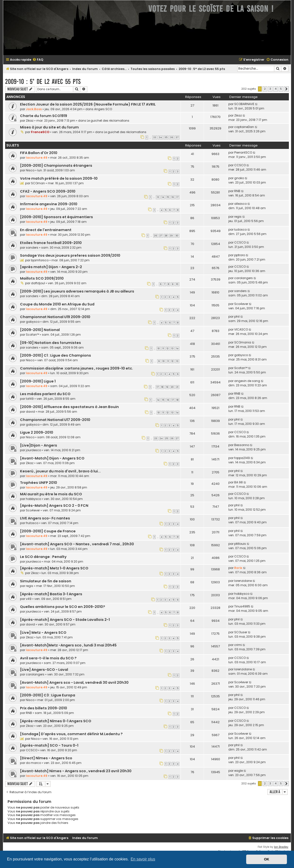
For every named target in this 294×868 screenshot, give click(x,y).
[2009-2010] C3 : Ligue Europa (48, 695)
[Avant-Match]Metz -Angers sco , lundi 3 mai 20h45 (68, 645)
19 (167, 387)
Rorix (238, 568)
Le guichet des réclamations (108, 121)
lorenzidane (243, 581)
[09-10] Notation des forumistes (51, 343)
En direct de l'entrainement (46, 230)
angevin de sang (247, 381)
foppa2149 (242, 458)
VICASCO (241, 329)
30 (177, 236)
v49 (29, 599)
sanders (32, 248)
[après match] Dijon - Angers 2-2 (51, 267)
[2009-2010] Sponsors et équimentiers (56, 217)
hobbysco (33, 499)
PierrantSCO (243, 152)
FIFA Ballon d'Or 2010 (39, 153)
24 (161, 439)
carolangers (243, 278)
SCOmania (243, 342)
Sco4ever (241, 304)
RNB (237, 191)
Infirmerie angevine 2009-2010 (49, 204)
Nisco (30, 170)
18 (162, 387)
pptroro (240, 255)
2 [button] (265, 89)
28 (166, 236)
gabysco (33, 322)
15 (168, 197)
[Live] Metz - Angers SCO (43, 633)
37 (177, 137)
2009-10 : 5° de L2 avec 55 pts (43, 82)
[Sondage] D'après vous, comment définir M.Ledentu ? (71, 734)
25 (167, 439)
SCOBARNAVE (244, 104)
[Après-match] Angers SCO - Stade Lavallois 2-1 (65, 620)
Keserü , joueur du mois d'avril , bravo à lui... (60, 471)
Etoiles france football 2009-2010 (51, 243)
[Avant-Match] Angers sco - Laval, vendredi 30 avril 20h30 (74, 683)
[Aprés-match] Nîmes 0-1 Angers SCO (56, 721)
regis (238, 217)
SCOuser (241, 632)
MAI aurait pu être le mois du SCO (51, 494)
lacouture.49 (37, 158)
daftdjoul (38, 283)
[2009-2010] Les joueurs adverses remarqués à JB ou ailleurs (77, 291)
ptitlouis (240, 544)
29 (171, 236)
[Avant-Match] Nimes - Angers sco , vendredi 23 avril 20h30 (76, 771)
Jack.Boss (34, 109)
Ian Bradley (281, 847)
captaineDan (244, 127)
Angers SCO (103, 109)
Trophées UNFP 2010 (39, 483)
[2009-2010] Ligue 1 (38, 381)
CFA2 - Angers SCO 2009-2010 (48, 191)
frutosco (32, 523)
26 (156, 236)
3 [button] (270, 89)
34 (160, 137)
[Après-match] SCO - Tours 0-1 (49, 745)
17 (177, 197)
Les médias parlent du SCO (45, 394)
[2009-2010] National (40, 330)
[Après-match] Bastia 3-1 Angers (51, 594)
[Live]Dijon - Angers (39, 445)
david (30, 412)
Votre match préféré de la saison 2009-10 (59, 178)
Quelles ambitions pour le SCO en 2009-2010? (63, 607)
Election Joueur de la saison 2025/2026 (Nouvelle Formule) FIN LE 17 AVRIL (88, 104)
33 (155, 137)
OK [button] (267, 859)
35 (166, 137)
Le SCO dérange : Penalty (43, 557)
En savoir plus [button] (143, 859)
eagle (238, 771)
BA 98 (238, 482)
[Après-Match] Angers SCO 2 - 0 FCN (54, 506)
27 (161, 236)
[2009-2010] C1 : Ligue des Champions (56, 355)
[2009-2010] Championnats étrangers (56, 166)
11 (163, 349)
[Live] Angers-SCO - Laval (44, 670)
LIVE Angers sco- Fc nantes (45, 518)
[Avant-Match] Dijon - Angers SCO (52, 458)
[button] (286, 89)
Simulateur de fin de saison (46, 581)
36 (172, 137)
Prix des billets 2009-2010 (44, 708)
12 (168, 349)
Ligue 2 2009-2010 (37, 432)
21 (177, 387)
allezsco (240, 204)
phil (237, 317)
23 (156, 439)
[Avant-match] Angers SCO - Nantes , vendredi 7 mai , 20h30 (77, 544)
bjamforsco (40, 260)
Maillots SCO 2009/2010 (42, 278)
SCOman (38, 183)
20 (172, 387)
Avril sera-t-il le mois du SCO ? (48, 658)
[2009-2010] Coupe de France (48, 531)
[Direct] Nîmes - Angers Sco (46, 758)
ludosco (240, 229)
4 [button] (276, 89)
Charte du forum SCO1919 (44, 116)
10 (177, 284)
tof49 (30, 399)
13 (158, 197)
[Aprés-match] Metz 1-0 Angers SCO (54, 568)
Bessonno (242, 445)
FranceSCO (40, 132)
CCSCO (240, 165)
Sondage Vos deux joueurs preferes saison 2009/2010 (70, 255)
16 (173, 197)
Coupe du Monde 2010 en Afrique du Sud (57, 304)
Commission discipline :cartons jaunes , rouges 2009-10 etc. (76, 368)
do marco (33, 763)
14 (163, 197)
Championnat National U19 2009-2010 (55, 317)
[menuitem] (38, 60)
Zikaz (30, 121)
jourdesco (33, 450)
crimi (238, 645)
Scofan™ (32, 335)
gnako (239, 178)
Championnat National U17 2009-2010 (55, 420)
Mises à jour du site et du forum (49, 127)
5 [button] (281, 89)
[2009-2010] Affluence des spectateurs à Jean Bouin (69, 407)
